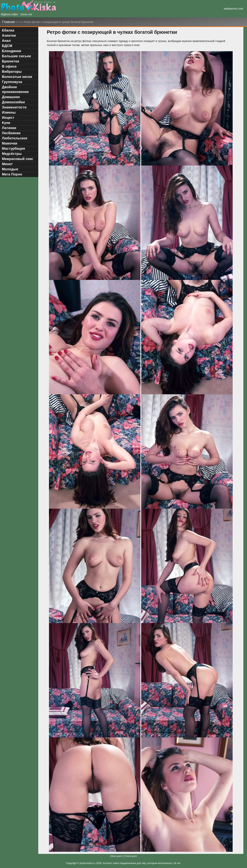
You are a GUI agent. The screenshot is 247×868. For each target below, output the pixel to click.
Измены (9, 112)
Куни (6, 123)
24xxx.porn (116, 856)
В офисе (9, 66)
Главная (9, 22)
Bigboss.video (9, 14)
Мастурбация (13, 149)
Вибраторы (12, 72)
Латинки (9, 128)
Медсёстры (12, 154)
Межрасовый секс (18, 159)
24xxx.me (26, 14)
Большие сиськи (16, 56)
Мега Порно (12, 174)
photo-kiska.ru (88, 863)
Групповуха (12, 82)
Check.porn (130, 856)
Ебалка (8, 30)
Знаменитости (14, 107)
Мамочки (10, 143)
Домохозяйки (13, 102)
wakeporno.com (234, 9)
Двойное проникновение (15, 89)
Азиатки (9, 36)
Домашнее (11, 97)
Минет (7, 164)
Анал (6, 41)
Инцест (8, 118)
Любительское (15, 138)
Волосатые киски (17, 77)
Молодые (10, 169)
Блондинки (12, 51)
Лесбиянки (11, 133)
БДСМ (7, 46)
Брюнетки (11, 61)
